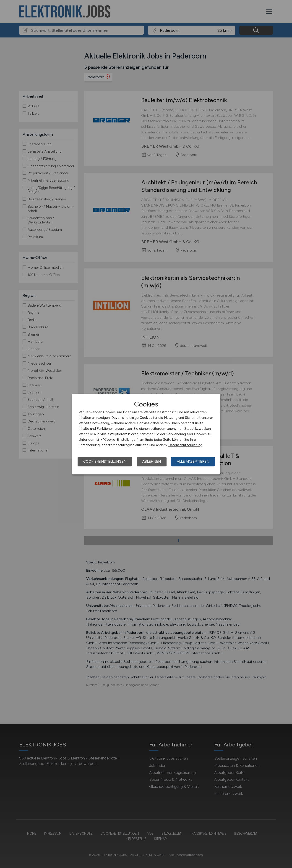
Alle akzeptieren (193, 462)
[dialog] (146, 434)
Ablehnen (152, 462)
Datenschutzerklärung (185, 445)
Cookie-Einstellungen (105, 462)
